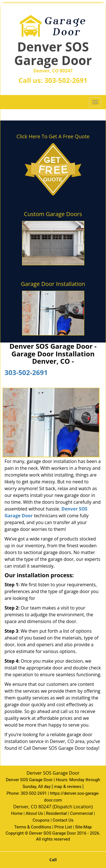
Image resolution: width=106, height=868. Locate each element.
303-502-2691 (66, 80)
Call (53, 860)
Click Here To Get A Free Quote (53, 136)
